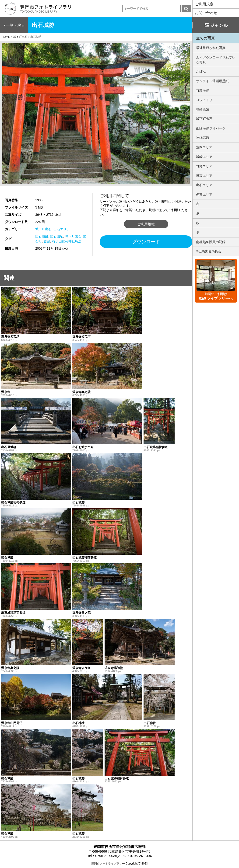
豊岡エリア (204, 147)
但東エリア (204, 195)
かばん (201, 71)
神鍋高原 (203, 138)
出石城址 (57, 236)
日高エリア (204, 176)
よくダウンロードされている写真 (216, 60)
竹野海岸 (203, 90)
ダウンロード (146, 242)
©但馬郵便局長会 (209, 251)
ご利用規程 (146, 224)
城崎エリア (204, 157)
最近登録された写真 (211, 48)
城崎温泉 (203, 109)
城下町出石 (43, 229)
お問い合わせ (206, 13)
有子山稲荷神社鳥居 (67, 241)
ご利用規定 (204, 4)
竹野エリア (204, 166)
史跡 (47, 241)
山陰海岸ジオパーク (211, 128)
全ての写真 (205, 38)
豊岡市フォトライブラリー (108, 864)
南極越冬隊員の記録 (211, 242)
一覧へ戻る (15, 25)
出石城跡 (42, 236)
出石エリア (62, 229)
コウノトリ (204, 100)
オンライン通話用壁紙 (212, 81)
